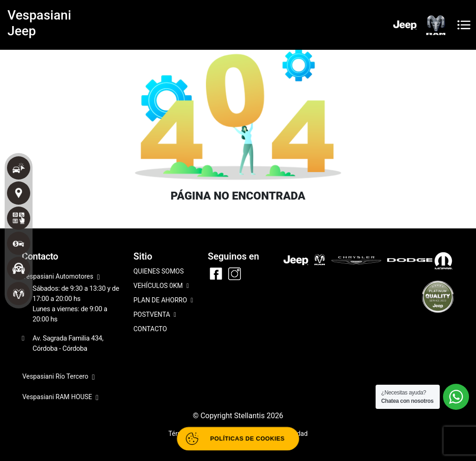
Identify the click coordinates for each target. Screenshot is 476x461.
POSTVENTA (155, 315)
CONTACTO (150, 329)
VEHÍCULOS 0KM (161, 286)
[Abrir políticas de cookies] (238, 439)
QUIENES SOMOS (159, 271)
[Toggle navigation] (464, 25)
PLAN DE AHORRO (163, 301)
